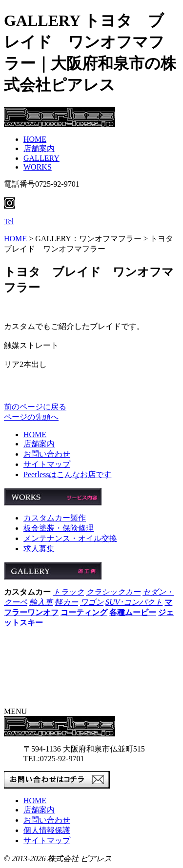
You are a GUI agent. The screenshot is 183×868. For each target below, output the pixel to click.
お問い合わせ (47, 454)
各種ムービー (133, 612)
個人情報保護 (47, 830)
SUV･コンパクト (134, 602)
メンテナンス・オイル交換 (70, 538)
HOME (35, 139)
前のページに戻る (35, 407)
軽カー (66, 602)
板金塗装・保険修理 (59, 528)
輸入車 (41, 602)
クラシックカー (113, 592)
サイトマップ (47, 464)
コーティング (84, 612)
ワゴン (92, 602)
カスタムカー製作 (55, 518)
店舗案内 (39, 148)
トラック (68, 592)
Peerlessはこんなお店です (67, 474)
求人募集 (39, 549)
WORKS (38, 167)
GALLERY (41, 158)
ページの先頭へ (31, 417)
